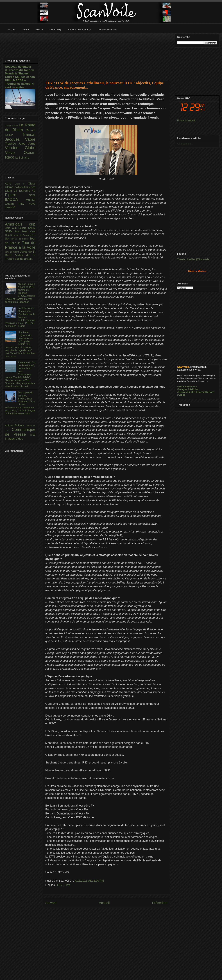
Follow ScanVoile (187, 121)
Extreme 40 (27, 191)
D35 (33, 187)
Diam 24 (12, 191)
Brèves (20, 425)
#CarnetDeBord (205, 392)
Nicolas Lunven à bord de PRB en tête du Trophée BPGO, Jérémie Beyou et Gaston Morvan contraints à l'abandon (20, 293)
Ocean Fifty (17, 204)
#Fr (188, 392)
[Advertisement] (106, 55)
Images (10, 439)
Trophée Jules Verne (20, 144)
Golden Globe (12, 126)
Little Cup (12, 228)
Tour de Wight (12, 252)
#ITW (180, 387)
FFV (60, 885)
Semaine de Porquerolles (23, 235)
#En (193, 392)
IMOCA (15, 199)
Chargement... (185, 144)
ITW (67, 885)
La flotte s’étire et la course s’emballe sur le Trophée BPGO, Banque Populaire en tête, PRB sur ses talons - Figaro (20, 317)
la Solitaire (22, 158)
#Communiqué (190, 387)
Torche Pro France (20, 239)
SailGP (14, 135)
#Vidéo (181, 395)
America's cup (20, 224)
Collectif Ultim (23, 187)
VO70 (32, 204)
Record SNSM (27, 228)
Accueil (104, 903)
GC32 (32, 195)
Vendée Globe (20, 148)
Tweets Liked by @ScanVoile (193, 259)
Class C (21, 184)
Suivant (51, 903)
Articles (10, 425)
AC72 (10, 184)
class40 (10, 207)
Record (31, 130)
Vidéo (19, 439)
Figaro (17, 195)
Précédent (160, 903)
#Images (182, 389)
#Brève (181, 392)
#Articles (193, 389)
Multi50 (31, 200)
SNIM (10, 231)
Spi (8, 239)
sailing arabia (24, 259)
